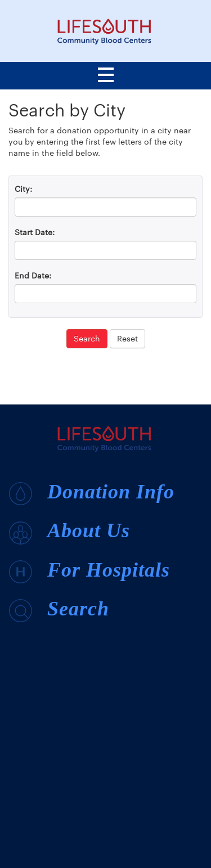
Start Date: (35, 232)
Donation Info (92, 493)
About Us (69, 532)
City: (23, 189)
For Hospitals (89, 571)
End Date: (33, 275)
